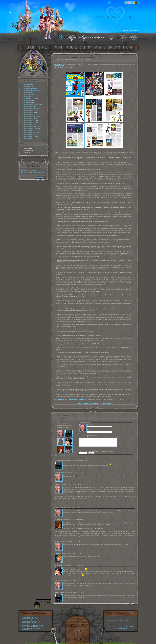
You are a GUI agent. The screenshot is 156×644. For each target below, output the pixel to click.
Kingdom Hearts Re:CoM (31, 133)
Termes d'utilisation (122, 628)
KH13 (91, 60)
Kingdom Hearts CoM (30, 135)
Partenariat (41, 177)
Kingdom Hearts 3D (29, 115)
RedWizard (79, 60)
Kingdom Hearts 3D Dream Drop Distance (33, 625)
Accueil (107, 627)
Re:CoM (36, 619)
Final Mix (33, 617)
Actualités (112, 627)
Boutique (123, 627)
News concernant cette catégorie (89, 403)
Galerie (133, 627)
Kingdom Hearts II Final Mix (32, 129)
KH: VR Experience (29, 95)
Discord (128, 627)
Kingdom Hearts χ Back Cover (33, 105)
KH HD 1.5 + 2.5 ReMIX (31, 99)
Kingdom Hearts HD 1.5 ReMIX (30, 627)
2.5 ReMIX (41, 627)
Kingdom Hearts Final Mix (31, 137)
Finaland (30, 171)
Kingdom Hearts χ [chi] (30, 111)
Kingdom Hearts (28, 138)
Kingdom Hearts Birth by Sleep (30, 624)
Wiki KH (24, 171)
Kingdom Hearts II (29, 131)
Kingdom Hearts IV (29, 85)
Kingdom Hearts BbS (30, 125)
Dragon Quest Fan (34, 173)
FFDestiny (24, 173)
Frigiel (43, 173)
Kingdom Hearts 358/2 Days (32, 127)
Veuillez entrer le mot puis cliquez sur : (97, 451)
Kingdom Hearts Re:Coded (29, 621)
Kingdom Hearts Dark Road (32, 91)
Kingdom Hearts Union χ (31, 107)
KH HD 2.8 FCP (28, 97)
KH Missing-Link (28, 87)
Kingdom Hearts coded (30, 119)
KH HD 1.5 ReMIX (29, 103)
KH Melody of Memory (30, 89)
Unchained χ (37, 628)
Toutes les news (106, 403)
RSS (115, 628)
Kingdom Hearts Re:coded (32, 117)
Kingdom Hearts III (29, 93)
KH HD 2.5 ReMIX (29, 101)
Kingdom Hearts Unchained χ (32, 109)
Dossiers (118, 627)
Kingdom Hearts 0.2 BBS (31, 121)
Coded (38, 621)
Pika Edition (37, 171)
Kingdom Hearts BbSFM (31, 123)
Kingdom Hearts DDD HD (31, 113)
